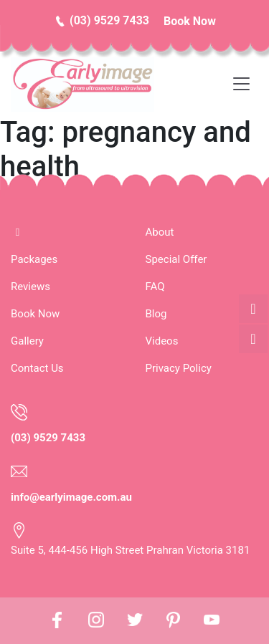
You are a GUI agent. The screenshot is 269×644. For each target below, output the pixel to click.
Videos (162, 341)
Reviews (30, 287)
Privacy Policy (179, 368)
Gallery (27, 341)
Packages (34, 259)
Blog (156, 314)
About (160, 232)
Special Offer (176, 259)
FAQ (155, 287)
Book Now (35, 314)
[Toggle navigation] (245, 85)
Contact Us (37, 368)
